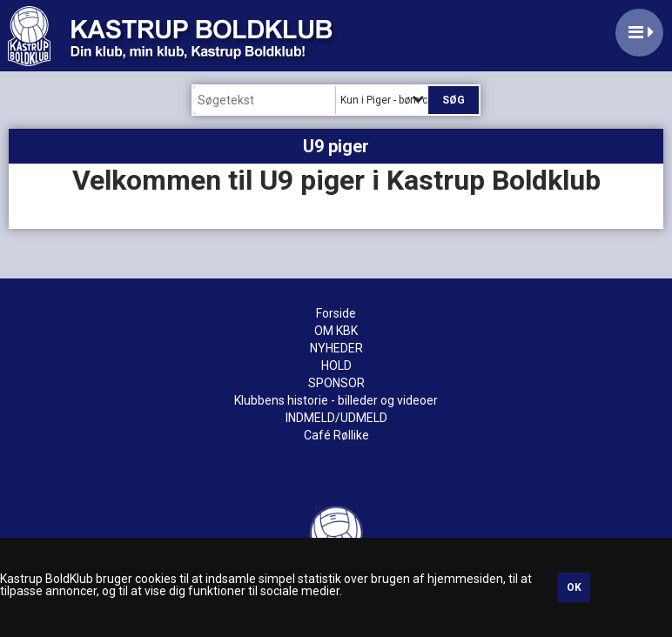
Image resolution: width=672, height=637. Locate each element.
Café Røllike (336, 435)
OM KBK (336, 331)
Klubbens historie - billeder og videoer (336, 400)
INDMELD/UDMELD (336, 418)
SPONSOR (336, 383)
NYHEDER (336, 348)
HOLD (336, 365)
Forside (336, 313)
